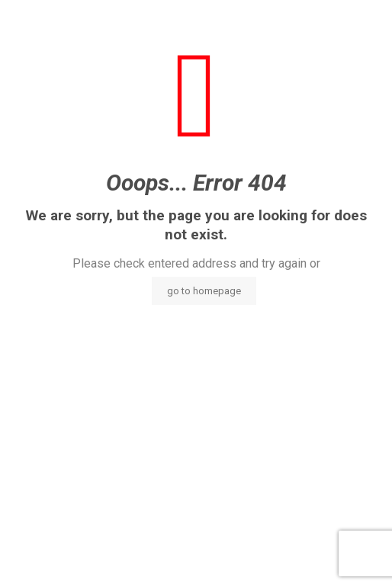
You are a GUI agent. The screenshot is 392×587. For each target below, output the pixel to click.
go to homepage (204, 291)
